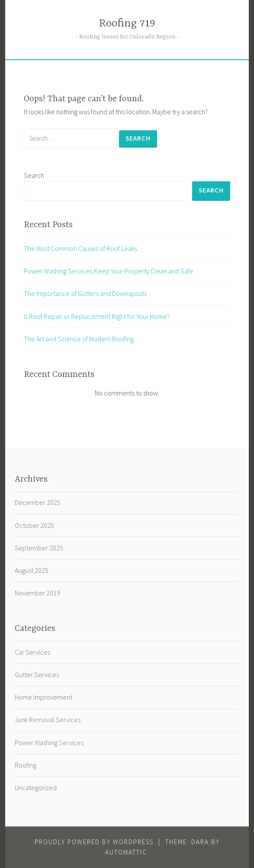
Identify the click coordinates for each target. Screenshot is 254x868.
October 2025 (34, 525)
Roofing (26, 765)
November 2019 (37, 593)
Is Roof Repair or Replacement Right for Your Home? (97, 316)
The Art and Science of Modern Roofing (79, 339)
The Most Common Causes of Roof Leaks (80, 248)
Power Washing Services (49, 743)
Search (34, 175)
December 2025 (38, 502)
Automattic (126, 852)
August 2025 (32, 570)
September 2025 (39, 548)
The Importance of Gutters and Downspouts (85, 293)
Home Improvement (43, 697)
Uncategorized (36, 788)
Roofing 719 (127, 24)
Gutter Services (37, 675)
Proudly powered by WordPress (94, 842)
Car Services (32, 652)
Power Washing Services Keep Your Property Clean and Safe (109, 271)
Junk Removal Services (48, 720)
